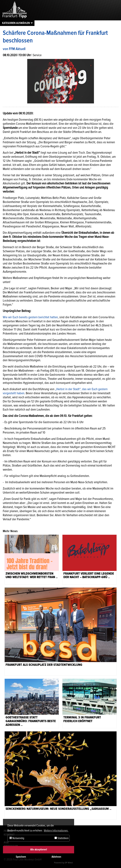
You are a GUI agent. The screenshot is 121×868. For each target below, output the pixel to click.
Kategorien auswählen (16, 23)
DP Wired (69, 863)
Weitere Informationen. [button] (56, 831)
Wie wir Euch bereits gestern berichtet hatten (30, 317)
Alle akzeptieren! (39, 850)
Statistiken (62, 838)
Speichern (21, 857)
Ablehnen (56, 857)
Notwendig (17, 838)
